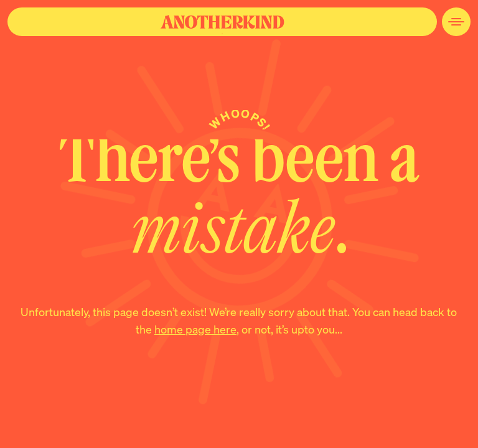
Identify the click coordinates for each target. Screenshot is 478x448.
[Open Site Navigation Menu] (456, 22)
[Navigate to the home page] (222, 22)
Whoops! (240, 120)
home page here (195, 329)
